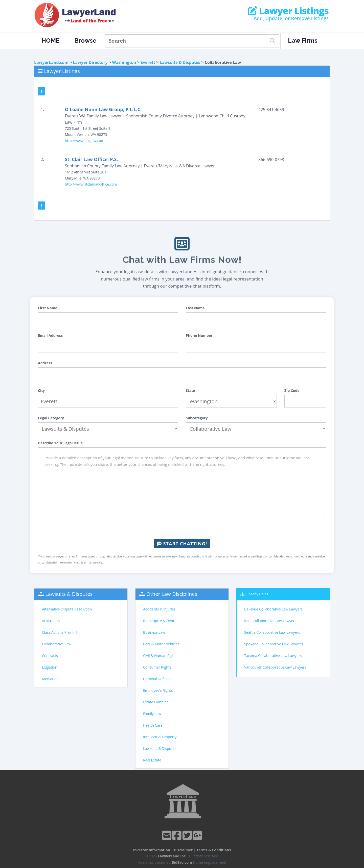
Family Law (152, 714)
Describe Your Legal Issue (60, 443)
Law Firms (305, 41)
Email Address (50, 335)
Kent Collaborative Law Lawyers (270, 621)
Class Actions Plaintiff (59, 632)
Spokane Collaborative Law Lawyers (274, 644)
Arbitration (51, 621)
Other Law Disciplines (172, 594)
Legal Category (51, 418)
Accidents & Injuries (159, 609)
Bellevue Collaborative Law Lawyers (273, 609)
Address (45, 363)
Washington (124, 62)
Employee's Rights (158, 690)
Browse (85, 41)
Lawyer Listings (288, 11)
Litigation (50, 667)
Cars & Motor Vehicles (161, 644)
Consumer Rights (157, 667)
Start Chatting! (182, 544)
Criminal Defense (157, 679)
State (190, 390)
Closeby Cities (257, 594)
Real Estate (152, 760)
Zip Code (292, 390)
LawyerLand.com (51, 62)
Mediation (50, 679)
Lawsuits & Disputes (180, 62)
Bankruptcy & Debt (159, 621)
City (41, 390)
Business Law (154, 632)
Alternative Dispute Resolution (67, 609)
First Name (48, 308)
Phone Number (199, 335)
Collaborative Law (57, 644)
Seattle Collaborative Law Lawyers (272, 632)
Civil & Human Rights (160, 656)
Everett (148, 62)
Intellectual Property (160, 737)
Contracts (50, 656)
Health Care (153, 725)
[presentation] (182, 526)
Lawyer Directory (90, 62)
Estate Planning (156, 702)
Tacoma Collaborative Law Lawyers (273, 656)
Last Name (195, 308)
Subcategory (197, 418)
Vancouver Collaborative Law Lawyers (275, 667)
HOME (51, 41)
